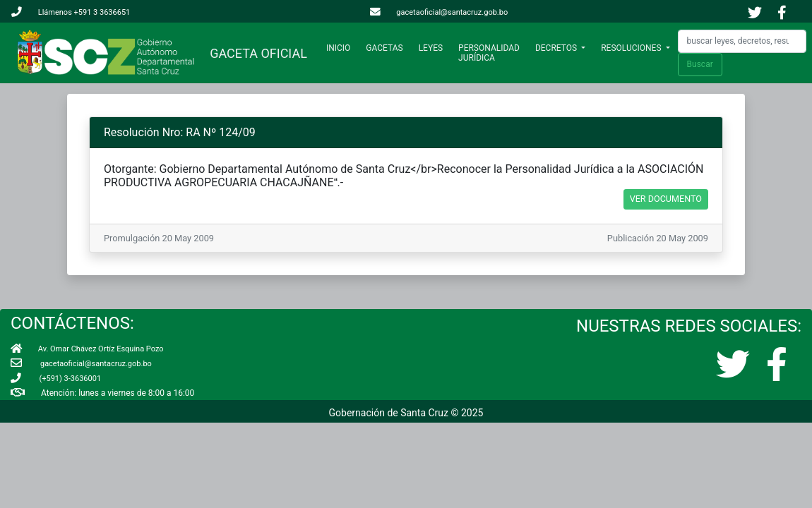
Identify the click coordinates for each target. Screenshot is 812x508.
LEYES (431, 48)
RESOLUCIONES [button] (632, 48)
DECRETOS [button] (557, 48)
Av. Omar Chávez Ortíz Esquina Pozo (87, 349)
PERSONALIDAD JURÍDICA (489, 53)
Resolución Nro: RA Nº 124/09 (180, 132)
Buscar (700, 64)
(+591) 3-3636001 (56, 379)
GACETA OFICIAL (255, 53)
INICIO (341, 48)
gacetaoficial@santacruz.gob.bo (439, 12)
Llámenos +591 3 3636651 (71, 12)
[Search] (742, 41)
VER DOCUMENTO (666, 199)
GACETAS (384, 48)
